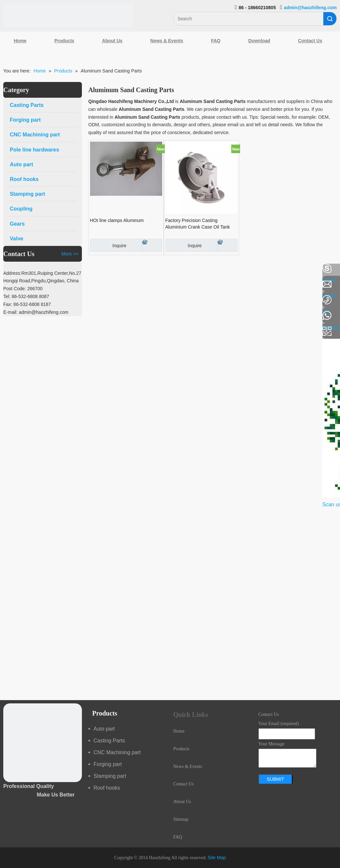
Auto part (104, 729)
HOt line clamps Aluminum (117, 220)
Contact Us (310, 41)
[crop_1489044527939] (43, 743)
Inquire (108, 245)
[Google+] (8, 303)
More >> (70, 254)
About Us (112, 41)
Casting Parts (109, 741)
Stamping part (110, 776)
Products (64, 41)
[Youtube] (8, 321)
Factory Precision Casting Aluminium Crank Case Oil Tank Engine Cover (198, 224)
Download (259, 41)
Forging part (108, 764)
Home (20, 41)
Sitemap (181, 819)
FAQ (216, 41)
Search (330, 19)
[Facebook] (8, 269)
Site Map (217, 858)
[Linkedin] (8, 286)
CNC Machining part (117, 752)
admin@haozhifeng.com (310, 8)
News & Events (167, 41)
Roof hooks (107, 788)
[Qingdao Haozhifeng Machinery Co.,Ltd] (68, 15)
